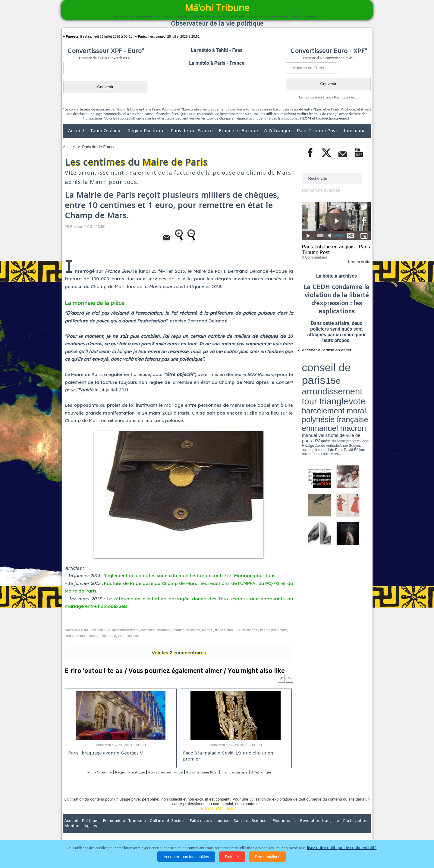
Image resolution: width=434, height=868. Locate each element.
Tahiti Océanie (106, 131)
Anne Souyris (356, 380)
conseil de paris (321, 362)
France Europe (260, 772)
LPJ (304, 380)
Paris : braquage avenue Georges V (104, 754)
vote (360, 367)
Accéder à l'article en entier (322, 348)
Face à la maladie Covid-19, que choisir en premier (235, 754)
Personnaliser (267, 857)
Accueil (77, 131)
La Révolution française (289, 829)
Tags (229, 816)
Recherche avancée (319, 190)
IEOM (306, 118)
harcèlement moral (318, 372)
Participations (325, 829)
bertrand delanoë (156, 630)
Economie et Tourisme (118, 829)
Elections (257, 829)
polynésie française (351, 372)
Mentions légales (354, 829)
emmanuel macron (318, 376)
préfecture (107, 636)
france (207, 630)
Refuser (232, 857)
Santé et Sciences (230, 829)
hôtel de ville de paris (359, 377)
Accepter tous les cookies (186, 857)
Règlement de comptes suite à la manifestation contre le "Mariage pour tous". (191, 576)
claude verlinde (344, 380)
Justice (205, 829)
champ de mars (186, 630)
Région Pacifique (147, 131)
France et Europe (239, 131)
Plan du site (211, 816)
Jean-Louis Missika (339, 382)
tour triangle (344, 367)
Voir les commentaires (179, 653)
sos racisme (129, 636)
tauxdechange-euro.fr (333, 118)
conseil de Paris (308, 382)
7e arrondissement (123, 630)
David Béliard (321, 382)
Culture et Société (157, 829)
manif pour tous (274, 630)
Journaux (354, 131)
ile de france (247, 630)
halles (329, 382)
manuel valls (341, 377)
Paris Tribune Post (318, 131)
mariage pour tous (81, 636)
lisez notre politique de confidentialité (342, 848)
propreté (322, 380)
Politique (88, 829)
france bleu (225, 630)
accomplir (366, 380)
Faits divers (187, 829)
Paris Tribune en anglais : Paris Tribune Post (333, 249)
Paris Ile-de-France (192, 131)
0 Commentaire (313, 256)
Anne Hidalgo (332, 380)
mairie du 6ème (312, 380)
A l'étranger (278, 131)
